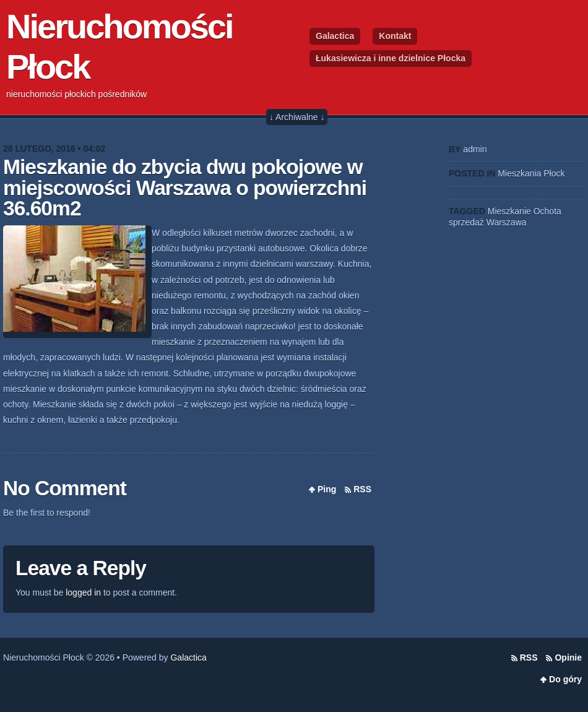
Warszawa (507, 222)
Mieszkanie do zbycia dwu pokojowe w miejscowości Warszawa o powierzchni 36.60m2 (185, 188)
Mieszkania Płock (531, 173)
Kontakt (395, 36)
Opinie (568, 658)
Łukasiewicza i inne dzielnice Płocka (391, 58)
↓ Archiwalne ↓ (297, 117)
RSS (362, 489)
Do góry (565, 679)
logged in (83, 593)
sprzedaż (466, 222)
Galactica (335, 36)
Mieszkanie (509, 211)
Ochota (547, 211)
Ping (327, 489)
